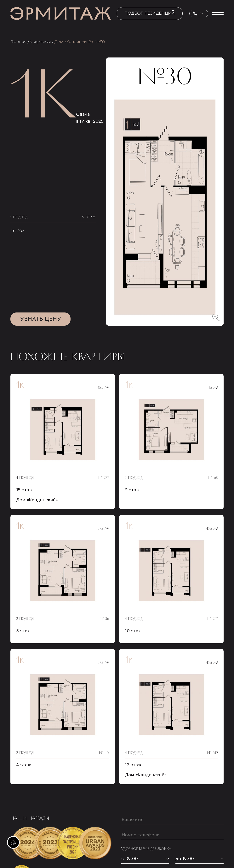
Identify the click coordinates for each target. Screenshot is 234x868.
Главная (18, 42)
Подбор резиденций (150, 13)
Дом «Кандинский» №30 (80, 42)
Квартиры (40, 42)
